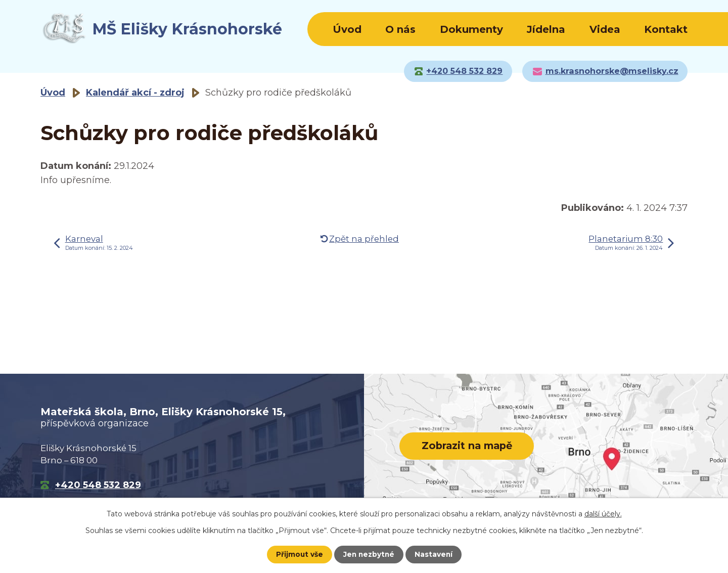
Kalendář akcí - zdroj (135, 93)
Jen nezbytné (369, 554)
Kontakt (666, 29)
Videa (605, 29)
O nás (400, 29)
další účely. (603, 514)
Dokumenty (471, 29)
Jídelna (546, 29)
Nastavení (435, 554)
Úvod (347, 29)
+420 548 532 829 (98, 485)
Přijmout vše (298, 554)
